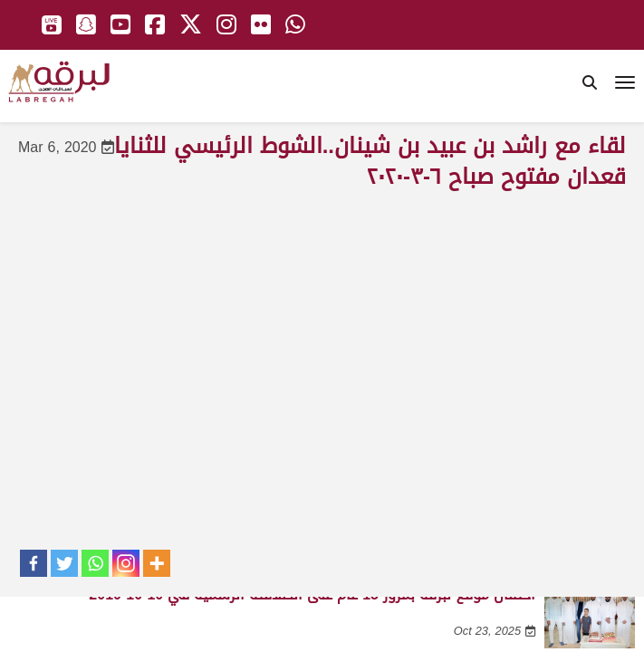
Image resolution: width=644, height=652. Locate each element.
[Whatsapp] (95, 563)
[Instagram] (126, 563)
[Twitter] (64, 563)
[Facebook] (34, 563)
